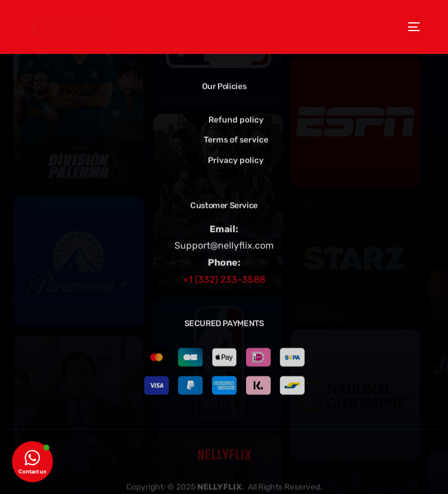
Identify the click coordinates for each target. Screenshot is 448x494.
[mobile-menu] (410, 27)
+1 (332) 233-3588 (224, 280)
